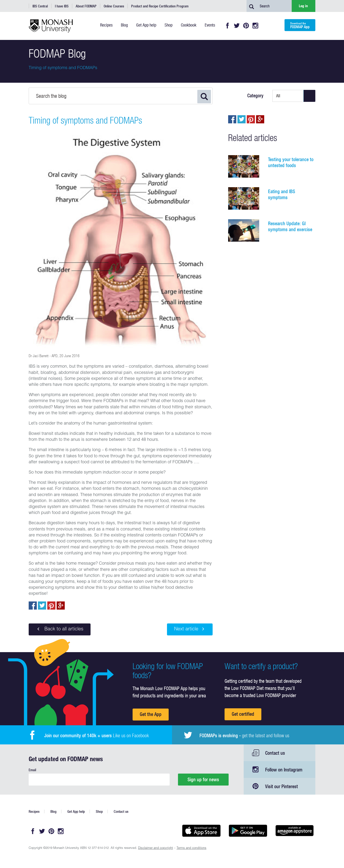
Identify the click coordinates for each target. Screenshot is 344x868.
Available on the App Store (201, 831)
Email (32, 770)
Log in (303, 6)
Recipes (34, 811)
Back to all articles (60, 629)
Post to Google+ (61, 606)
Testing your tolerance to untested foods (291, 162)
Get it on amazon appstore (294, 831)
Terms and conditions (191, 848)
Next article (190, 629)
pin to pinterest (51, 606)
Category (255, 96)
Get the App (151, 714)
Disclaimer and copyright (156, 848)
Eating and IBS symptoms (282, 194)
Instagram (255, 26)
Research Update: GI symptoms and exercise (290, 226)
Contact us (275, 753)
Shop (99, 811)
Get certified (243, 714)
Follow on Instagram (284, 770)
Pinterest (246, 26)
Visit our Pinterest (282, 786)
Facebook (227, 26)
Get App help (76, 811)
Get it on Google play (248, 831)
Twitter (237, 26)
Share (33, 606)
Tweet (42, 606)
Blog (53, 811)
